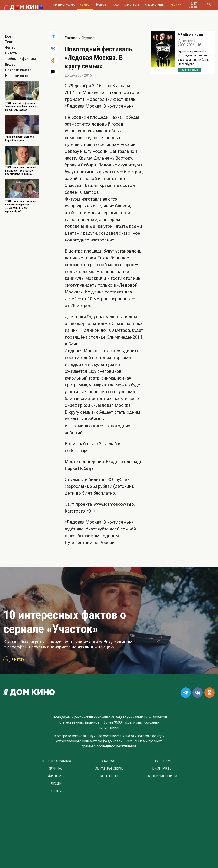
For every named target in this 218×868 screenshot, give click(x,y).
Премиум (175, 5)
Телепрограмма (64, 5)
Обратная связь (109, 768)
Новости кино (16, 76)
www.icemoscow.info (114, 504)
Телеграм (162, 761)
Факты (11, 48)
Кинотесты (132, 5)
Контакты (109, 776)
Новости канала (18, 70)
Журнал (85, 5)
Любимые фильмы (20, 59)
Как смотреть (154, 5)
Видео (10, 64)
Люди (115, 5)
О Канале (109, 761)
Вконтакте (162, 768)
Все (8, 36)
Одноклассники (162, 776)
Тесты (10, 42)
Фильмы (101, 5)
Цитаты (11, 53)
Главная (71, 38)
